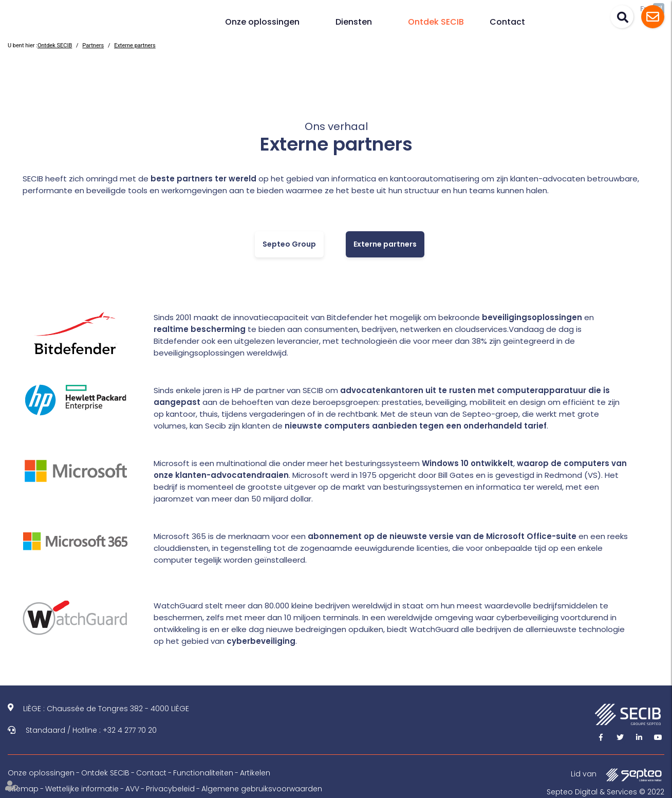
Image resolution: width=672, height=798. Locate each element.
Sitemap (23, 789)
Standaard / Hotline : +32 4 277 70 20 (91, 730)
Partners (93, 45)
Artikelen (255, 773)
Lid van (618, 775)
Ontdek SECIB (436, 22)
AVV (132, 789)
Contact (507, 22)
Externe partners (135, 45)
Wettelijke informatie (82, 789)
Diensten (354, 22)
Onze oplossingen (262, 22)
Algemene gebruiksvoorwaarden (262, 789)
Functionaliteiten (203, 773)
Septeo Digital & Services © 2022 (605, 792)
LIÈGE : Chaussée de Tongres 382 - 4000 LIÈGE (106, 709)
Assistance (653, 17)
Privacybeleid (170, 789)
